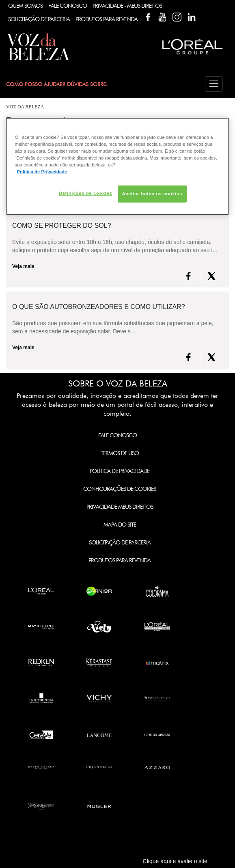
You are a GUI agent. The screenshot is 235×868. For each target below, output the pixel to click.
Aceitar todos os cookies (152, 194)
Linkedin (192, 17)
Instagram (177, 17)
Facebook (148, 17)
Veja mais (23, 266)
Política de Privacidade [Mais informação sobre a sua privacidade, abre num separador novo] (42, 172)
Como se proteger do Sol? (62, 226)
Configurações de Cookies (120, 489)
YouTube (162, 17)
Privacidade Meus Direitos (120, 507)
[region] (117, 166)
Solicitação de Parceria (39, 19)
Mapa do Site (120, 525)
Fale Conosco (68, 6)
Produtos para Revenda (120, 560)
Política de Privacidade (120, 471)
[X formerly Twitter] (211, 276)
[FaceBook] (189, 276)
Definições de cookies (85, 193)
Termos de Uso (120, 453)
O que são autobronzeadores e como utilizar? (99, 307)
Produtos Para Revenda (107, 19)
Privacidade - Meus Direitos (127, 6)
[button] (214, 84)
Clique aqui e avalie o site (175, 861)
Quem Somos (25, 6)
